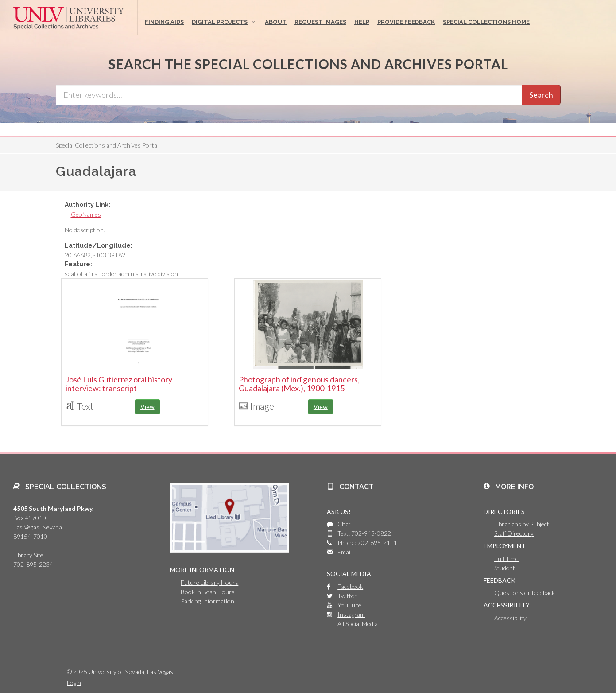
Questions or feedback (525, 593)
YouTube (349, 605)
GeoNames (86, 214)
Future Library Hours (209, 582)
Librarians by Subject (522, 524)
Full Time (506, 559)
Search (541, 95)
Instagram (351, 614)
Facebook (350, 586)
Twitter (347, 596)
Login (74, 683)
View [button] (147, 407)
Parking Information (207, 601)
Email (345, 552)
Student (505, 568)
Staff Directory (514, 533)
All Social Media (358, 624)
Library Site (30, 555)
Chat (344, 524)
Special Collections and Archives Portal (107, 145)
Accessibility (510, 618)
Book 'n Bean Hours (208, 592)
